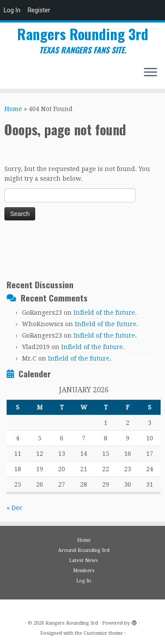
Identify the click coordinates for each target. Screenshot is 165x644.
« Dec (15, 508)
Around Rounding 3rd (84, 550)
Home (13, 109)
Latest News (84, 560)
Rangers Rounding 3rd (83, 34)
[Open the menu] (150, 73)
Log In (12, 10)
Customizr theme (103, 633)
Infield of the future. (105, 313)
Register (38, 10)
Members (84, 571)
